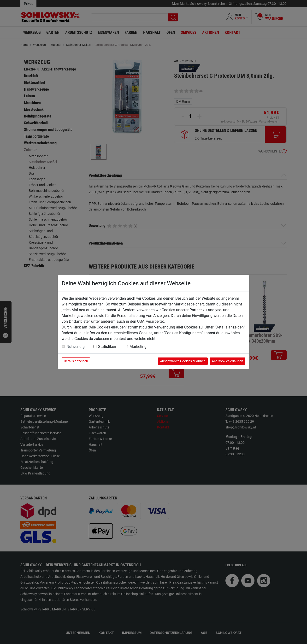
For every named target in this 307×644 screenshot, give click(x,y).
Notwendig (76, 347)
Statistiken (107, 347)
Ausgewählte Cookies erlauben (183, 361)
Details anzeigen (76, 361)
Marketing (138, 347)
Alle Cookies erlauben (227, 361)
